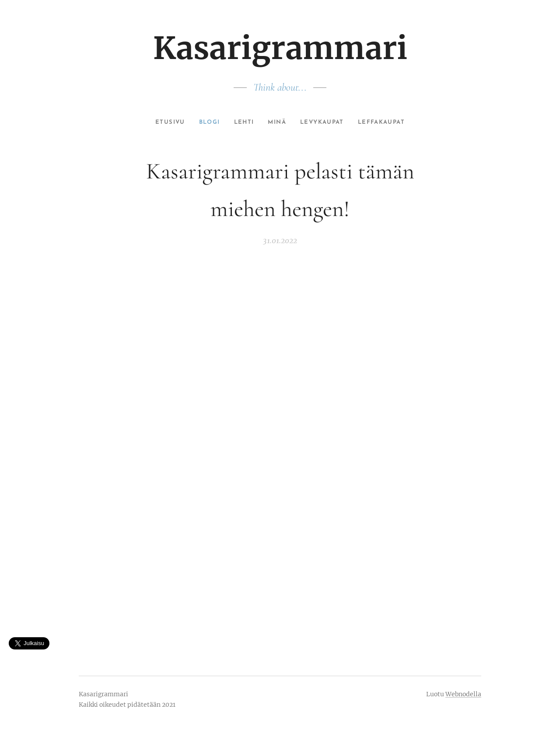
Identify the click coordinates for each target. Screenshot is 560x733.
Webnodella (463, 694)
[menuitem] (163, 122)
